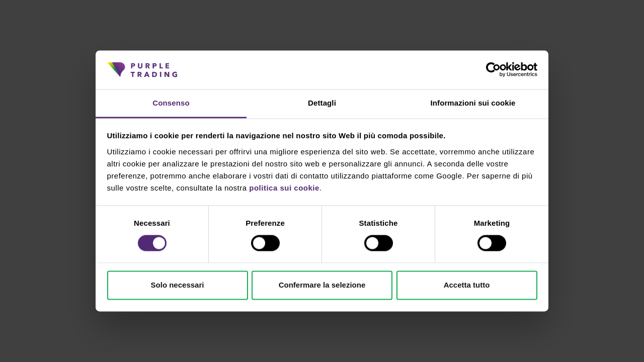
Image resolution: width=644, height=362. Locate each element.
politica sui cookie (284, 188)
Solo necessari (178, 285)
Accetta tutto (467, 285)
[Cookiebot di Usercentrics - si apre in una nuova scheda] (493, 70)
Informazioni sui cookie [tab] (473, 103)
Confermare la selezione (322, 285)
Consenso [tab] (171, 103)
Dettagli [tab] (322, 103)
